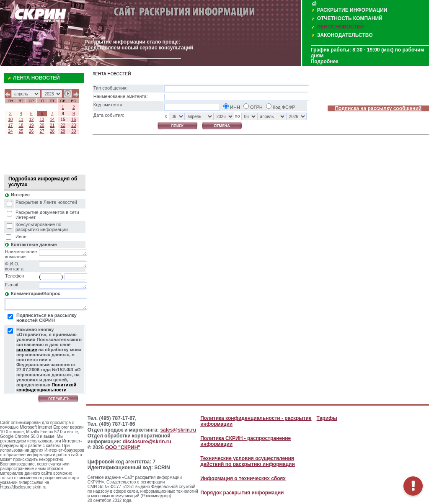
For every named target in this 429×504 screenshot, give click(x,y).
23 (74, 125)
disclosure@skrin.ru (147, 442)
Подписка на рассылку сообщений (378, 108)
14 (52, 120)
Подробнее (325, 62)
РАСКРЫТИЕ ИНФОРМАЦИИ (352, 10)
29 (63, 131)
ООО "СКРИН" (123, 447)
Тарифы (327, 418)
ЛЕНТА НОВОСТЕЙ (341, 27)
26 (31, 131)
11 (21, 120)
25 (21, 131)
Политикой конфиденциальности (46, 387)
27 (42, 131)
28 (52, 131)
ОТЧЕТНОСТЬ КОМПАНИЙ (350, 18)
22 (63, 125)
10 (10, 120)
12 (31, 120)
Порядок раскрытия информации (242, 493)
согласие (27, 350)
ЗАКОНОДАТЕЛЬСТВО (345, 35)
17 (10, 125)
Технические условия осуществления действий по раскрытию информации (248, 461)
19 (31, 125)
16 (74, 120)
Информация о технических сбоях (243, 478)
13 (42, 120)
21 (52, 125)
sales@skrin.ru (178, 430)
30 (74, 131)
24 (10, 131)
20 (42, 125)
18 (21, 125)
